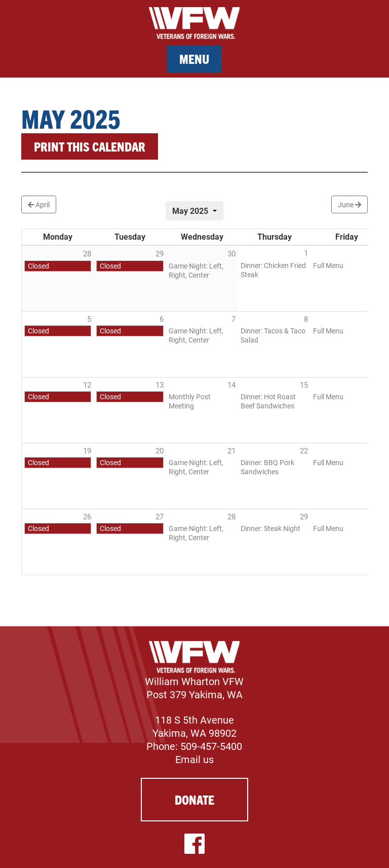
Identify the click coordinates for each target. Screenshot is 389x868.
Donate (194, 799)
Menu (194, 59)
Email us (194, 759)
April (39, 204)
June (349, 204)
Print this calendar (90, 146)
